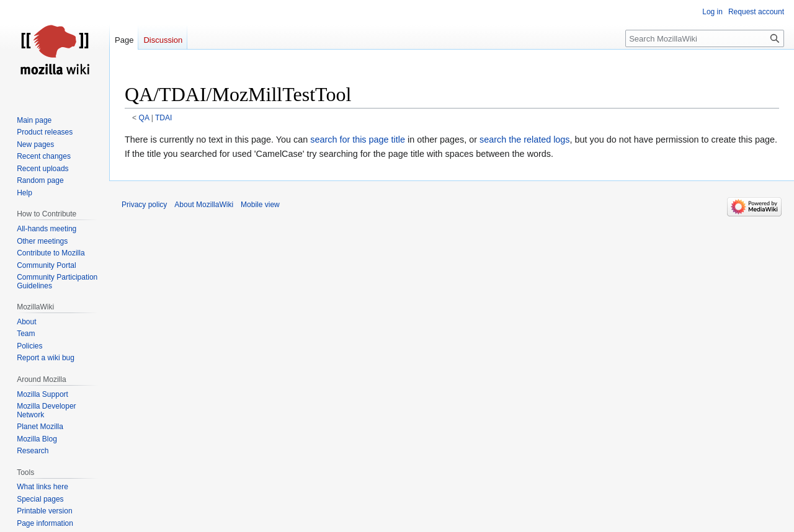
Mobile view (260, 205)
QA (144, 118)
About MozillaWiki (204, 205)
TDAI (164, 118)
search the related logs (525, 140)
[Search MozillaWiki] (705, 38)
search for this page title (358, 140)
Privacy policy (144, 205)
